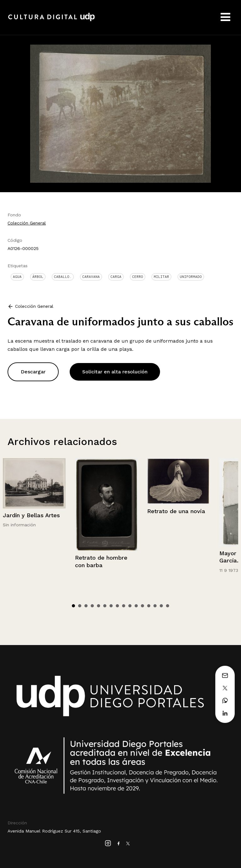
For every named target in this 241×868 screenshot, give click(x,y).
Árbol (38, 277)
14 (155, 606)
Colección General (27, 223)
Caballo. (63, 277)
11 (136, 606)
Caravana (91, 277)
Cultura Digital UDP (51, 20)
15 (161, 606)
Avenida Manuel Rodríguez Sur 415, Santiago (54, 831)
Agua (17, 277)
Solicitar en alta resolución (115, 372)
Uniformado (191, 277)
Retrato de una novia (176, 511)
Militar (161, 277)
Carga (116, 277)
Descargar (33, 372)
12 (142, 606)
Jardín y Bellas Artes (31, 515)
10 (130, 606)
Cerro (138, 277)
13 (149, 606)
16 (168, 606)
